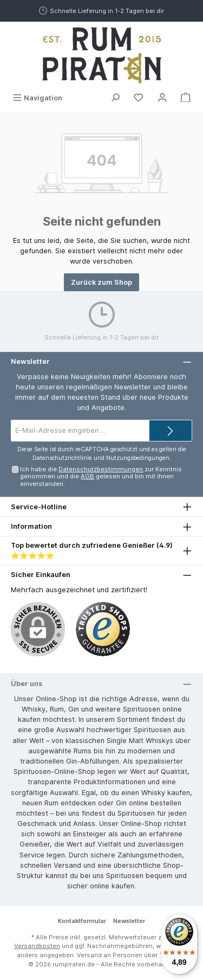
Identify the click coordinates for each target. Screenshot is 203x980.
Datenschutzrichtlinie (62, 458)
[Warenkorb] (186, 98)
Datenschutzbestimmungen (101, 469)
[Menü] (37, 98)
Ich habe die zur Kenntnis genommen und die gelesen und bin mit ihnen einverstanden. (101, 476)
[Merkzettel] (139, 98)
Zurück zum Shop (101, 282)
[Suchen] (115, 98)
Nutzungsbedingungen (138, 458)
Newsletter (129, 921)
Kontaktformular (82, 921)
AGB (87, 476)
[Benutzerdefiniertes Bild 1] (103, 629)
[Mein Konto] (162, 98)
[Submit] (171, 431)
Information (31, 526)
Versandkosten (37, 946)
